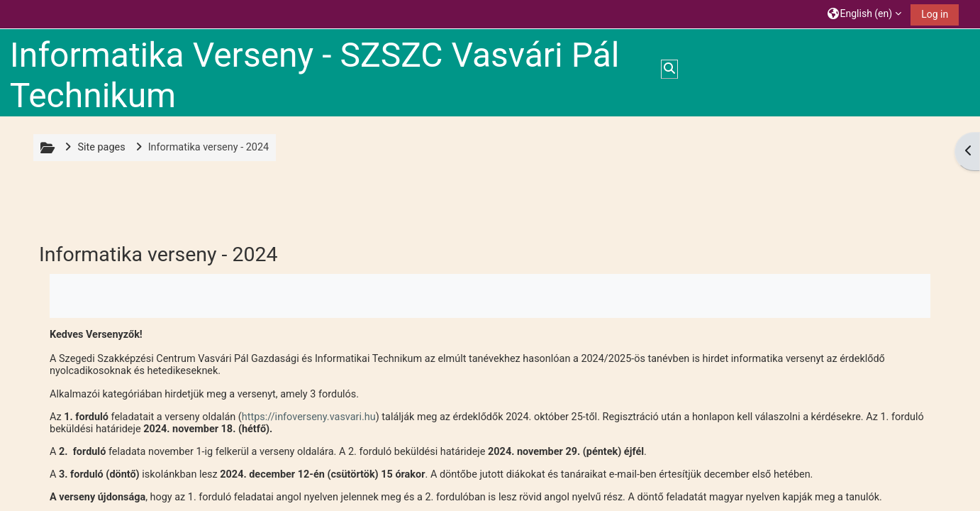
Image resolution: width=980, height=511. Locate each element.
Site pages (101, 147)
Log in (935, 14)
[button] (865, 14)
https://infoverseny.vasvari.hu (309, 417)
